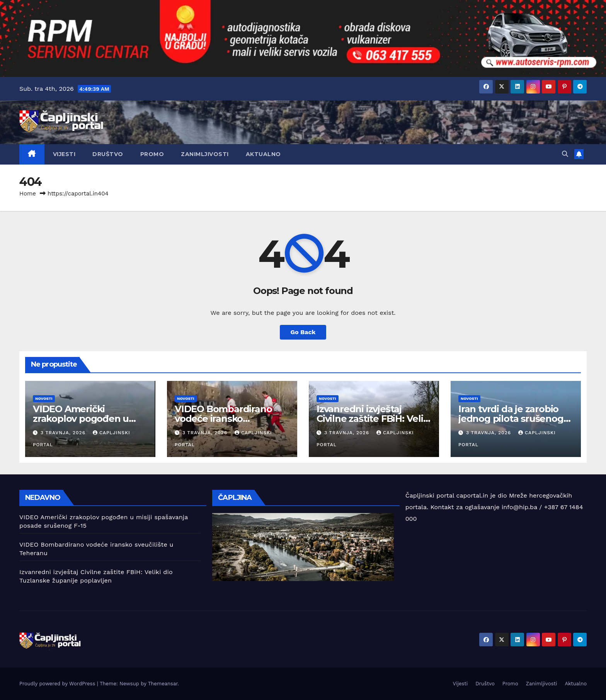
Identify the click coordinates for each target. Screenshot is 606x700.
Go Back (303, 332)
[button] (565, 154)
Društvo (108, 154)
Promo (152, 154)
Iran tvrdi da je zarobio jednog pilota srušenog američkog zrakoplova (511, 419)
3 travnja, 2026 (64, 433)
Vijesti (64, 154)
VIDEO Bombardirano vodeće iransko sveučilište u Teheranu (226, 419)
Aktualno (263, 154)
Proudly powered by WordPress (58, 684)
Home (28, 194)
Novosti (44, 398)
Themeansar (163, 684)
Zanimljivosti (205, 154)
